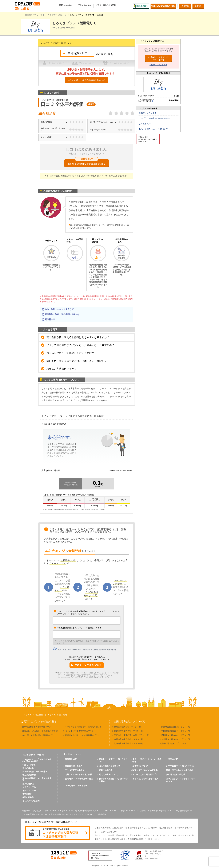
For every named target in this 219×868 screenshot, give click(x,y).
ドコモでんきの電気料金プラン (146, 775)
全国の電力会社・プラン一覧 (129, 722)
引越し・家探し (29, 765)
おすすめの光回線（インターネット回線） (113, 780)
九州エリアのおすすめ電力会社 (79, 775)
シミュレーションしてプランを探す (158, 58)
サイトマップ (77, 814)
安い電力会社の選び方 (176, 775)
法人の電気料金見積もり (109, 766)
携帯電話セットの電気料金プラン (37, 727)
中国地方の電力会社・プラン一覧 (176, 731)
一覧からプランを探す (158, 65)
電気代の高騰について (108, 775)
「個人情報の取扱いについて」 (80, 657)
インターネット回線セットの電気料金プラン (84, 727)
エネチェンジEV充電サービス (145, 779)
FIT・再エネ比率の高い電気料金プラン (39, 735)
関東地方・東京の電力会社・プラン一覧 (131, 735)
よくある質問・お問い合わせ (35, 814)
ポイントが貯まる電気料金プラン (79, 731)
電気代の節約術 (106, 770)
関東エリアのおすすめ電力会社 (146, 770)
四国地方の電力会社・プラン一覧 (176, 735)
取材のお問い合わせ (59, 814)
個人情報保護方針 (184, 811)
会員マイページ (128, 811)
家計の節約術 (28, 797)
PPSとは (91, 814)
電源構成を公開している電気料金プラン (82, 735)
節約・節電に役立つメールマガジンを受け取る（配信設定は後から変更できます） (85, 649)
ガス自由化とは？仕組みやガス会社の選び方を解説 (37, 760)
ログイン (198, 6)
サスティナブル (29, 787)
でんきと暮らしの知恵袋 (106, 5)
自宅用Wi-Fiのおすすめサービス (79, 779)
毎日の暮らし (28, 768)
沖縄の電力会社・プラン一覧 (174, 743)
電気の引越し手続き (74, 766)
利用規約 (142, 811)
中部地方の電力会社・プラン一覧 (128, 739)
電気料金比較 (71, 759)
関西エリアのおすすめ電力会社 (180, 770)
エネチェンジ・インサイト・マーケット (181, 780)
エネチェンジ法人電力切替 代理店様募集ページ (80, 811)
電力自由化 (27, 794)
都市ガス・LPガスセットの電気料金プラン (41, 731)
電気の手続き (163, 6)
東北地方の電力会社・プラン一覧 (128, 731)
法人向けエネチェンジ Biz (45, 811)
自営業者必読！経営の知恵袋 (35, 772)
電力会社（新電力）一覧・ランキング (113, 760)
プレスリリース (111, 811)
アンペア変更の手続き (75, 770)
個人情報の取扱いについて (161, 811)
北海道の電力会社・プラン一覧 (127, 727)
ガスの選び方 (28, 784)
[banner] (58, 833)
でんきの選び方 (29, 775)
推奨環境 (102, 814)
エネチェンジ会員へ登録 (88, 665)
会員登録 (185, 6)
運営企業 (26, 811)
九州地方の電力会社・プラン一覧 (176, 739)
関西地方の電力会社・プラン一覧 (176, 727)
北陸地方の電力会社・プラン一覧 (128, 743)
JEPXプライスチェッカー (76, 786)
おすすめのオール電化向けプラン (181, 766)
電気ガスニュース (30, 791)
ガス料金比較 (172, 759)
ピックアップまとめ (31, 801)
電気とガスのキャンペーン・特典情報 (147, 760)
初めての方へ (141, 6)
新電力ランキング (140, 766)
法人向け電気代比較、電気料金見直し (37, 779)
